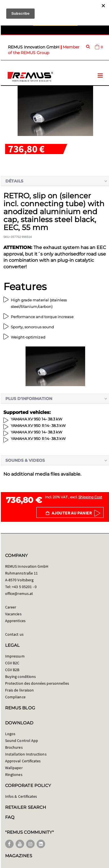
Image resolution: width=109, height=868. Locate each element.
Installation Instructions (26, 754)
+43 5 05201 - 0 (24, 587)
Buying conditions (20, 676)
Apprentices (15, 621)
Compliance (15, 697)
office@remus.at (19, 593)
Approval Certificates (23, 761)
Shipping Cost (90, 497)
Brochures (14, 747)
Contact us (14, 634)
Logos (10, 734)
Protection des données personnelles (37, 683)
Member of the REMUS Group (44, 50)
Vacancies (13, 614)
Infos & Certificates (21, 796)
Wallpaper (14, 768)
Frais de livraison (19, 690)
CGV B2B (12, 670)
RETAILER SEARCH (26, 807)
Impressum (15, 656)
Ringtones (14, 775)
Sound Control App (22, 741)
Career (11, 607)
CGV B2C (12, 663)
